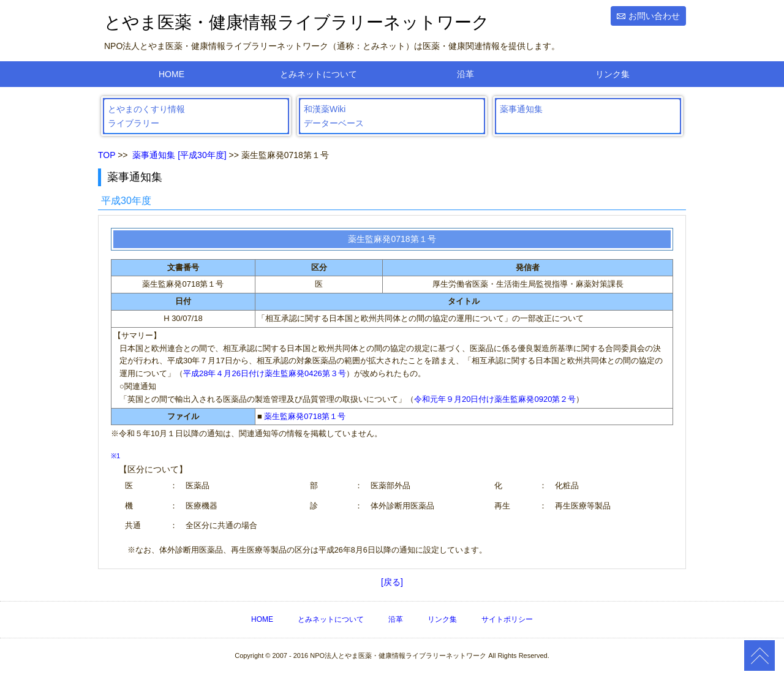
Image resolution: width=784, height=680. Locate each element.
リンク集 (612, 74)
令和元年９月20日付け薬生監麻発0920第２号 (495, 399)
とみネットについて (318, 74)
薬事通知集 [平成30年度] (179, 155)
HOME (171, 74)
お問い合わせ (654, 16)
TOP (107, 155)
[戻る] (392, 582)
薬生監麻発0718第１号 (305, 416)
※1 (115, 456)
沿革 (466, 74)
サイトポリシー (507, 619)
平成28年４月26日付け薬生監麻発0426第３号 (265, 373)
